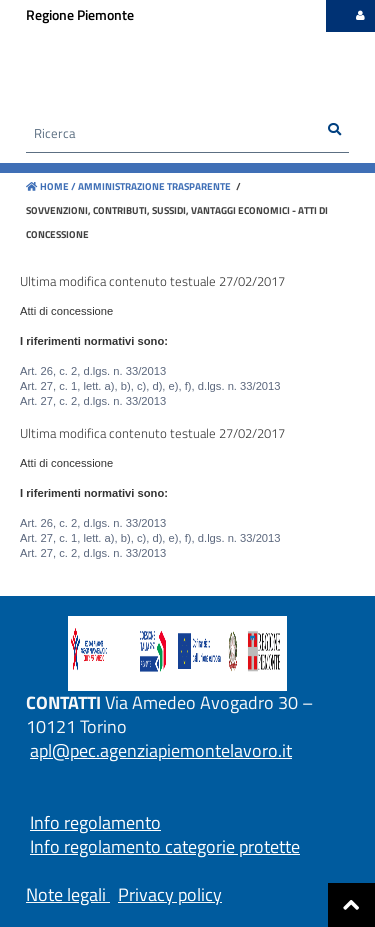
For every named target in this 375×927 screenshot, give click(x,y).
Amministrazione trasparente (153, 186)
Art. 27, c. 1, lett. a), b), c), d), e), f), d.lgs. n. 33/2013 (150, 386)
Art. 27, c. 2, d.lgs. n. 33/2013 (93, 401)
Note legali (66, 894)
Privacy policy (170, 894)
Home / (51, 186)
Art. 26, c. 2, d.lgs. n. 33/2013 (93, 371)
